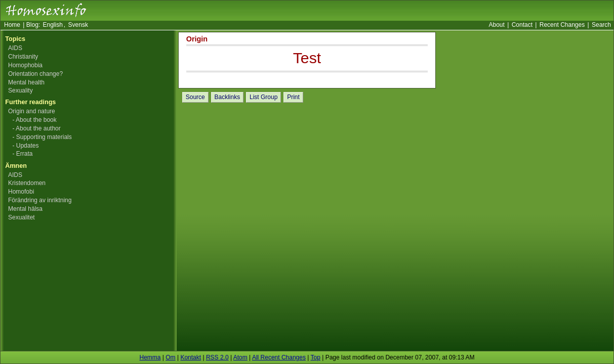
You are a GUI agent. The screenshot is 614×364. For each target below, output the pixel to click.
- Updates (25, 146)
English (53, 25)
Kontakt (191, 357)
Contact (522, 25)
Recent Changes (562, 25)
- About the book (34, 120)
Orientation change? (35, 74)
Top (316, 357)
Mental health (26, 82)
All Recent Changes (279, 357)
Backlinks (228, 97)
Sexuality (21, 90)
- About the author (36, 128)
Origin (197, 39)
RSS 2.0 (217, 357)
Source (195, 97)
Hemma (150, 357)
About (496, 25)
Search (601, 25)
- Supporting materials (42, 137)
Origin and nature (32, 111)
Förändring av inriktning (40, 200)
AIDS (15, 48)
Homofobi (21, 192)
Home (12, 25)
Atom (240, 357)
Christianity (23, 57)
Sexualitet (22, 217)
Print (293, 97)
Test (307, 58)
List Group (263, 97)
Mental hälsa (25, 209)
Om (170, 357)
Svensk (78, 25)
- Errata (22, 154)
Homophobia (25, 65)
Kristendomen (27, 183)
